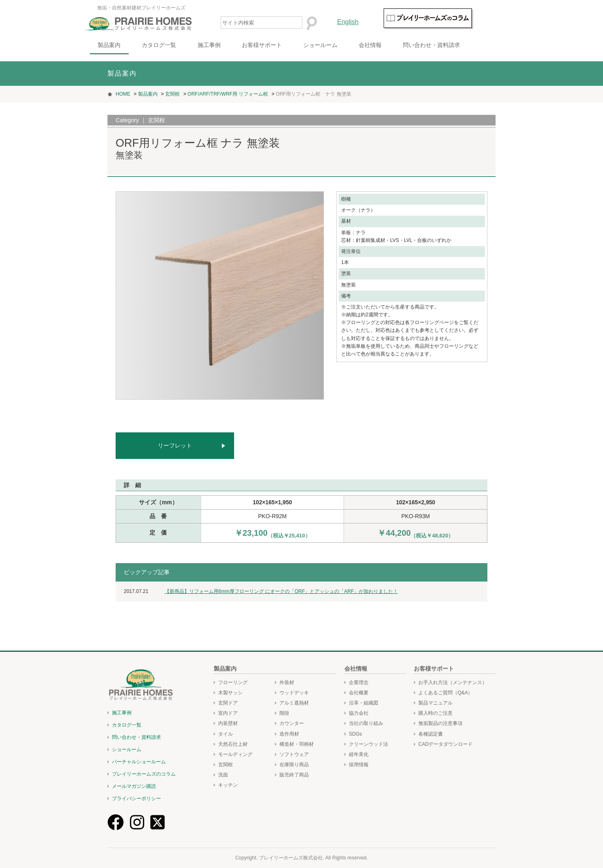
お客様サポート (284, 45)
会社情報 (393, 45)
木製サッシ (230, 693)
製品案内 (132, 45)
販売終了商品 (294, 775)
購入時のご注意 (435, 713)
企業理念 (359, 682)
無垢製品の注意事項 (440, 723)
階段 (284, 713)
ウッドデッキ (294, 693)
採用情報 (359, 765)
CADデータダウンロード (446, 744)
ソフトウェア (294, 754)
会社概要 (359, 693)
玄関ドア (228, 703)
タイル (226, 734)
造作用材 (289, 734)
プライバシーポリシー (136, 799)
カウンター (292, 723)
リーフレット (175, 445)
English (371, 22)
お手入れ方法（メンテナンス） (453, 682)
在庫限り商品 (294, 765)
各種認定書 (431, 734)
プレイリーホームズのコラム (144, 774)
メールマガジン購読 (134, 786)
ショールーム (343, 45)
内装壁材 (228, 723)
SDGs (355, 734)
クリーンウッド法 (368, 744)
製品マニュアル (435, 703)
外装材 (287, 682)
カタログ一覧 (182, 45)
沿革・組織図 (364, 703)
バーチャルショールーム (139, 762)
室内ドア (228, 713)
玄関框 (226, 765)
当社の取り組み (366, 723)
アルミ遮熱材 (294, 703)
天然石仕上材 (233, 744)
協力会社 (359, 713)
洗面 (223, 775)
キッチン (228, 785)
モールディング (235, 754)
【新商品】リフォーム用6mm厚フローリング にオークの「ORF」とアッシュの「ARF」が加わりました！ (281, 591)
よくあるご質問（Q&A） (446, 693)
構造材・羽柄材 (297, 744)
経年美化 (359, 754)
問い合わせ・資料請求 (454, 45)
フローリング (233, 682)
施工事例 (232, 45)
